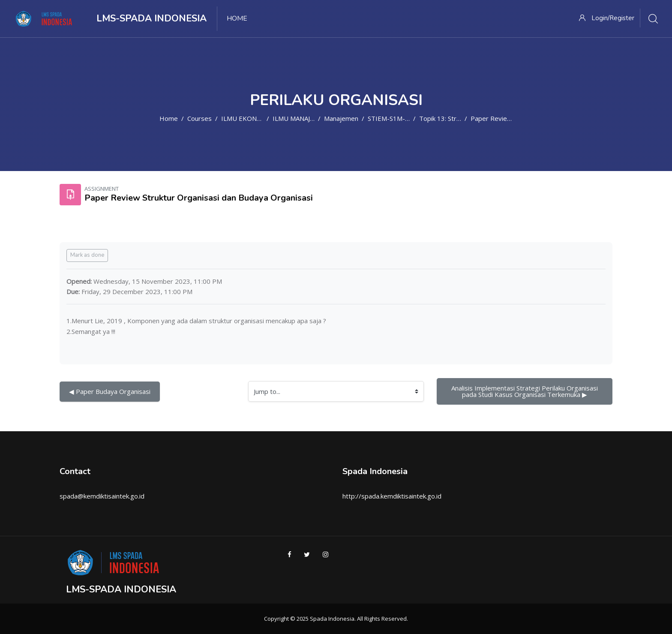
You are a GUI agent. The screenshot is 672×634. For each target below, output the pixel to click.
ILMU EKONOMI (245, 118)
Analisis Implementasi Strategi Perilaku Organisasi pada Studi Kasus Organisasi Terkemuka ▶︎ (525, 391)
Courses (199, 118)
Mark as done (87, 255)
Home (169, 118)
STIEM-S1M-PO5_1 (396, 118)
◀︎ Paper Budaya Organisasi (110, 391)
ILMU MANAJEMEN (300, 118)
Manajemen (341, 118)
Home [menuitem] (237, 18)
